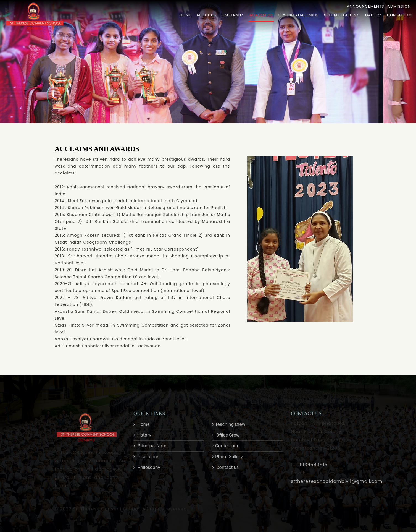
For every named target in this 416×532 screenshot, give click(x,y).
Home (185, 15)
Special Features (342, 15)
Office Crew (226, 441)
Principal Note (150, 451)
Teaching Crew (229, 430)
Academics (261, 15)
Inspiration (146, 462)
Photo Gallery (227, 462)
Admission (399, 6)
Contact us (225, 473)
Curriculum (225, 451)
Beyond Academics (299, 15)
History (142, 441)
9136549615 (314, 470)
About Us (206, 15)
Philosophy (147, 473)
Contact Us (400, 15)
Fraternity (233, 15)
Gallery (373, 15)
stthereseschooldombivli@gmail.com (337, 487)
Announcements (365, 6)
